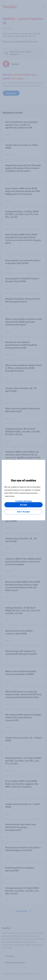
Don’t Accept (23, 512)
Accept (23, 505)
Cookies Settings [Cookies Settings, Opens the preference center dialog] (23, 501)
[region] (23, 490)
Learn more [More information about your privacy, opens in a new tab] (10, 496)
